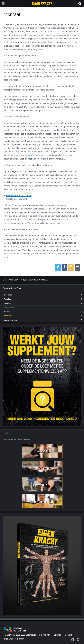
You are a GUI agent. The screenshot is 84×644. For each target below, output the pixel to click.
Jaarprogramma (11, 320)
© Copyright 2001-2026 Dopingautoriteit (22, 635)
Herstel (7, 312)
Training (7, 299)
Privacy (21, 639)
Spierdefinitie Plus (30, 280)
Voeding (8, 303)
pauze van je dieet (37, 155)
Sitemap (58, 635)
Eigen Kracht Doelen (11, 280)
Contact (68, 635)
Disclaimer (9, 639)
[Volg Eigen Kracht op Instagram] (78, 640)
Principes (8, 295)
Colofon (47, 635)
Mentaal (7, 316)
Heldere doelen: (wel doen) (19, 196)
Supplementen (10, 307)
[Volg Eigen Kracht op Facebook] (73, 640)
